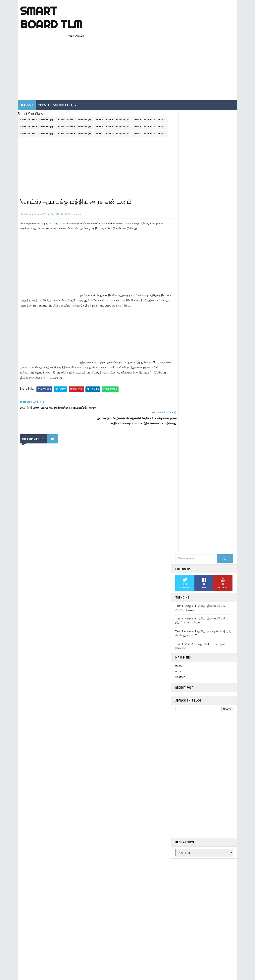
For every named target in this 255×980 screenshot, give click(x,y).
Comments (74, 178)
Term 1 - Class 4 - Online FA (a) (150, 83)
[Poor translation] (15, 921)
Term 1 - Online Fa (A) (56, 69)
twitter (180, 562)
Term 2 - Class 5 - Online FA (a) (150, 97)
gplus (179, 573)
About (179, 193)
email (178, 590)
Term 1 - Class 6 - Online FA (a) (74, 90)
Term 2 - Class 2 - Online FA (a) (36, 97)
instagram (181, 579)
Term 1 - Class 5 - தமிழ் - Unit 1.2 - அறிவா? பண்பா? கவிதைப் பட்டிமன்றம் (201, 652)
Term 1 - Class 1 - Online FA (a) (36, 83)
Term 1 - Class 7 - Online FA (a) (112, 90)
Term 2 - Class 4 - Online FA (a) (112, 97)
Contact (180, 199)
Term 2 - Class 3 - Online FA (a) (74, 97)
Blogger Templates (91, 895)
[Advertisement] (162, 32)
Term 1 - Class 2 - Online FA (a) (74, 83)
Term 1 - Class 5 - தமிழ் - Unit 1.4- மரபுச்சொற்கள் (204, 663)
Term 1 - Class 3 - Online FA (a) (112, 83)
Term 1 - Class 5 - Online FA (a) (36, 90)
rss (178, 585)
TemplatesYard (51, 895)
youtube (180, 596)
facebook (181, 567)
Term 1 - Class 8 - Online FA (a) (150, 90)
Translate (196, 547)
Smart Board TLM (51, 18)
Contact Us (182, 804)
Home (29, 69)
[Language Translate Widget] (191, 542)
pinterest (181, 602)
